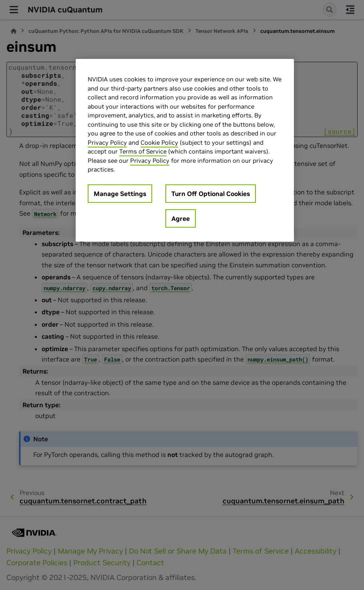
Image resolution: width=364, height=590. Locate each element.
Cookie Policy (159, 142)
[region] (185, 150)
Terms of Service (143, 151)
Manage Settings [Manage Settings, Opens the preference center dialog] (120, 194)
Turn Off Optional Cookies (211, 194)
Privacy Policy (107, 142)
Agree (181, 218)
